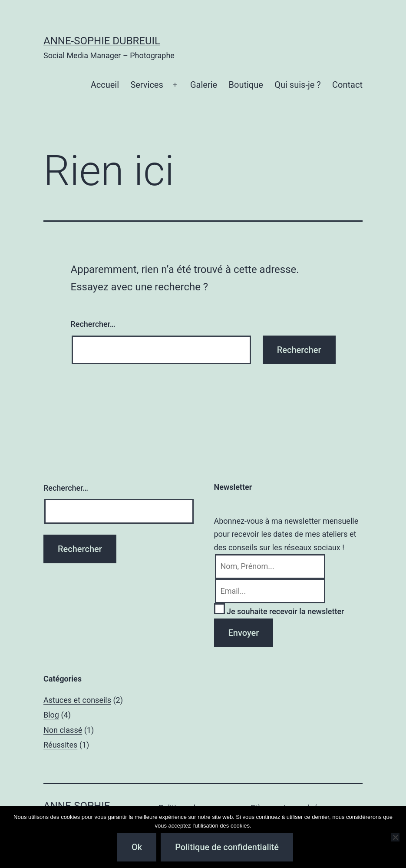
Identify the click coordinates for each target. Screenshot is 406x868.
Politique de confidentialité (227, 847)
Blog (51, 715)
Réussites (60, 745)
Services (147, 85)
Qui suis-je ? (297, 85)
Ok (137, 847)
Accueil (105, 85)
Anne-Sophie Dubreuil (102, 41)
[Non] (395, 837)
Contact (347, 85)
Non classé (63, 730)
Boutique (246, 85)
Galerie (204, 85)
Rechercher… (93, 324)
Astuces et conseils (77, 700)
